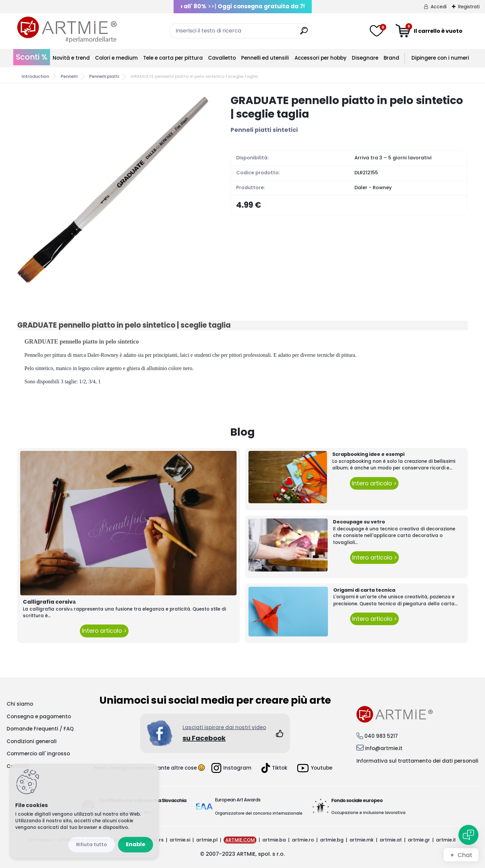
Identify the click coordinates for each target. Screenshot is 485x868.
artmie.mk (362, 840)
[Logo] (67, 30)
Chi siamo (20, 704)
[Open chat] (468, 835)
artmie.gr (419, 840)
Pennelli (69, 76)
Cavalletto (222, 58)
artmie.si (180, 840)
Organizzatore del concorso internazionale (259, 813)
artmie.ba (274, 840)
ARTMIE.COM (240, 840)
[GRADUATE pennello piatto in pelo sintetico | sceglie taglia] (113, 190)
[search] (304, 33)
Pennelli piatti (104, 76)
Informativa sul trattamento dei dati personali (417, 761)
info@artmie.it (384, 748)
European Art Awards (238, 800)
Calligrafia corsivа (49, 602)
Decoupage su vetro (359, 522)
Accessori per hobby (321, 58)
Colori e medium (116, 58)
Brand (391, 58)
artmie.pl (207, 840)
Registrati (469, 7)
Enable (135, 844)
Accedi (439, 7)
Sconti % (32, 57)
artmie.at (391, 840)
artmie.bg (332, 840)
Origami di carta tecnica (364, 590)
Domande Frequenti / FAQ (40, 729)
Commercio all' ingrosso (38, 754)
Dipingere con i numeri (440, 58)
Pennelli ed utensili (265, 58)
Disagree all (92, 845)
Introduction (35, 76)
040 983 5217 (381, 736)
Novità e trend (71, 58)
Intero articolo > (104, 631)
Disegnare (365, 58)
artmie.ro (303, 840)
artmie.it (446, 840)
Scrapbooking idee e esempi (368, 454)
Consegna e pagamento (39, 716)
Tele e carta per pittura (173, 58)
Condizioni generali (32, 741)
